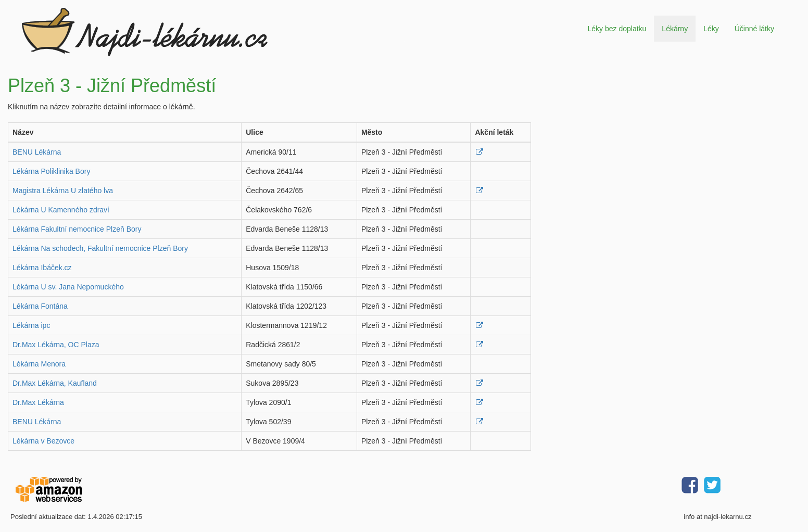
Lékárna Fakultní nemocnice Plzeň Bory (77, 229)
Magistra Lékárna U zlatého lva (63, 191)
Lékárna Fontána (40, 306)
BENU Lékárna (37, 152)
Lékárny (675, 29)
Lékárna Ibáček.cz (42, 268)
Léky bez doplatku (617, 29)
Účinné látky (754, 29)
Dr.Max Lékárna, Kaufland (55, 383)
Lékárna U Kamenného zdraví (61, 210)
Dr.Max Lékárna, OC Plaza (56, 345)
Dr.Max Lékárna (38, 402)
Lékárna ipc (31, 325)
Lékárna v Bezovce (43, 441)
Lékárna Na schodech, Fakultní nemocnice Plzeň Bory (100, 248)
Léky (711, 29)
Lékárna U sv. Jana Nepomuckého (68, 287)
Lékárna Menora (39, 364)
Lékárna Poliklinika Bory (51, 171)
